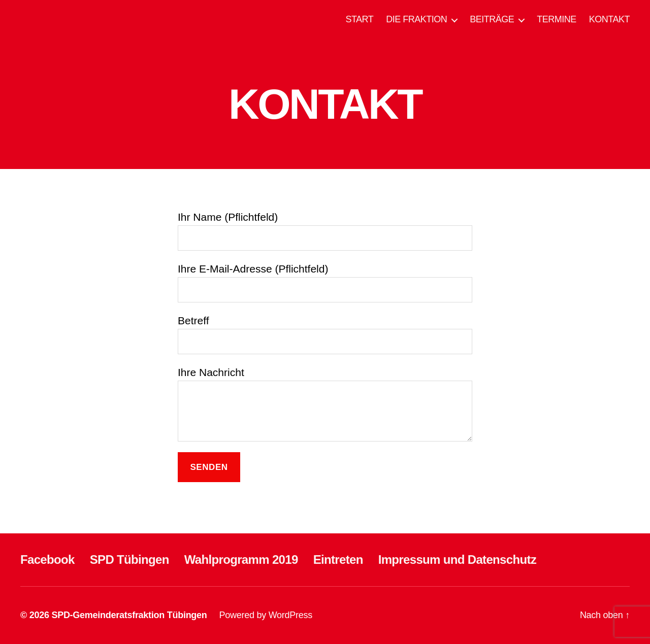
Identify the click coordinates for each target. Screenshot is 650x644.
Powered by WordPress (266, 615)
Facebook (47, 560)
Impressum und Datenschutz (457, 560)
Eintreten (338, 560)
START (359, 19)
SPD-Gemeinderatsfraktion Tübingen (129, 615)
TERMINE (557, 19)
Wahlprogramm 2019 (241, 560)
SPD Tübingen (129, 560)
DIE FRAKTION (416, 19)
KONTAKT (609, 19)
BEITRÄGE (492, 19)
